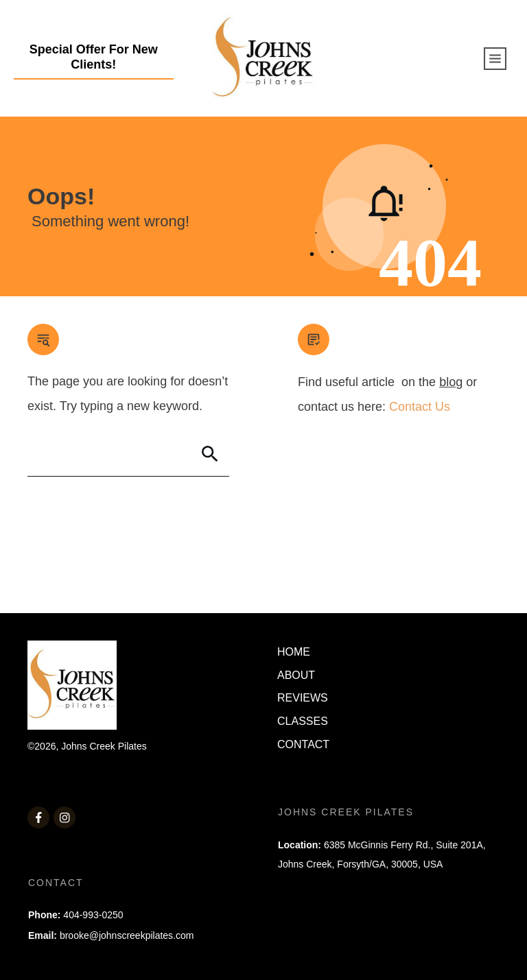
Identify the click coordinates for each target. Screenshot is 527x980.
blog (451, 382)
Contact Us (420, 407)
